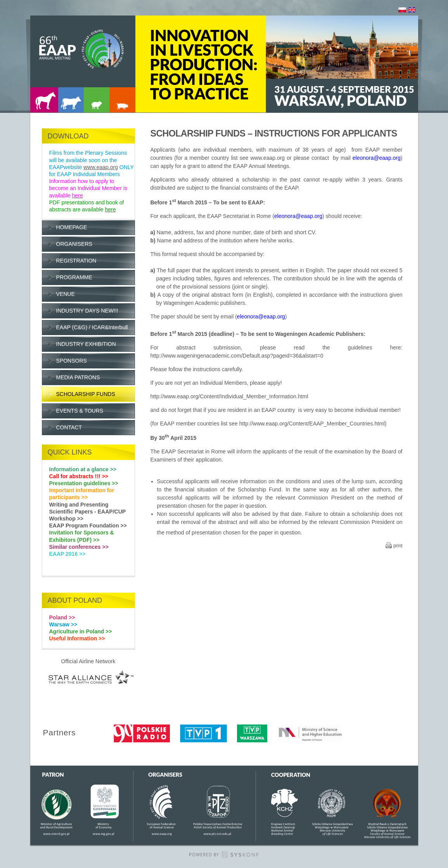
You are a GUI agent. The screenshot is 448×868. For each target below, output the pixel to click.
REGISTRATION (76, 261)
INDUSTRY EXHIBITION (86, 344)
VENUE (66, 294)
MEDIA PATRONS (78, 377)
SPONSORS (72, 361)
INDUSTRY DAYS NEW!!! (87, 311)
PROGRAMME (74, 277)
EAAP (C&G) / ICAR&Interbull (92, 327)
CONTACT (69, 427)
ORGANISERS (74, 244)
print (398, 546)
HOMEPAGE (72, 227)
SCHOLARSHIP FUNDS (86, 394)
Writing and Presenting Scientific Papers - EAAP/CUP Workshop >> (87, 512)
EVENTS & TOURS (80, 411)
